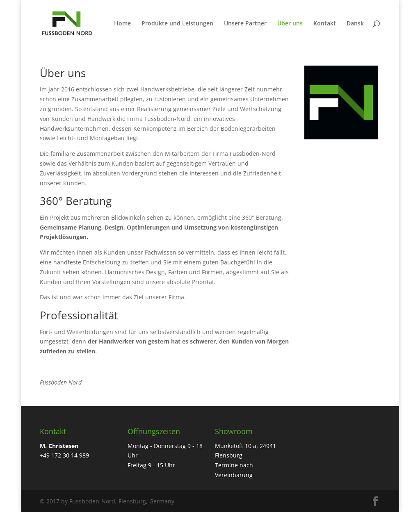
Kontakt (325, 24)
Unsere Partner (245, 24)
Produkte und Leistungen (177, 24)
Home (122, 24)
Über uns (290, 24)
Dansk (355, 24)
